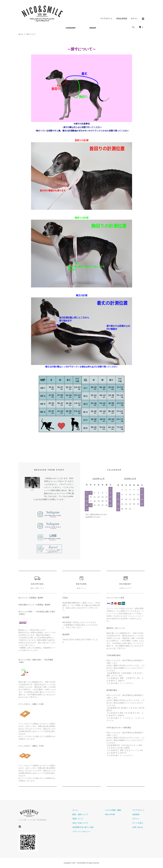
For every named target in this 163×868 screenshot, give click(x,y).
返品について (78, 819)
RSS (107, 814)
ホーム (21, 34)
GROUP (93, 28)
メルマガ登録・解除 (113, 810)
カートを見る (138, 823)
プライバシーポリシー (81, 832)
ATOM (112, 814)
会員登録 (136, 814)
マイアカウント (106, 18)
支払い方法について (80, 823)
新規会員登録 (122, 18)
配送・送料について (80, 814)
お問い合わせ (138, 827)
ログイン (134, 18)
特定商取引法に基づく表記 (83, 827)
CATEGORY (71, 28)
